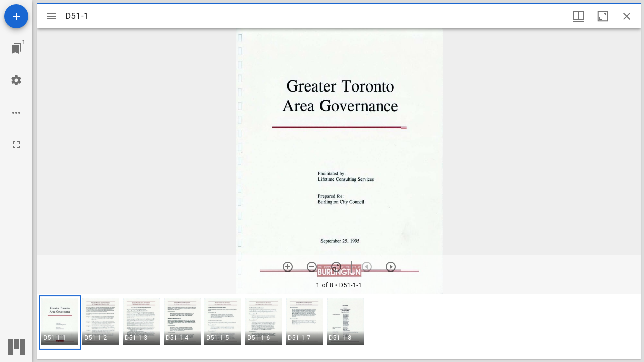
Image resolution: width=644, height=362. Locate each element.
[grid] (339, 326)
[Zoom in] (288, 267)
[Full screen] (16, 145)
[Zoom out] (312, 267)
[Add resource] (16, 16)
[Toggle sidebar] (51, 16)
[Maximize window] (603, 16)
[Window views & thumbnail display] (579, 16)
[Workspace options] (16, 113)
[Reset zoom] (336, 267)
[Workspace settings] (16, 80)
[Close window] (627, 16)
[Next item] (391, 267)
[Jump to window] (16, 48)
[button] (60, 323)
